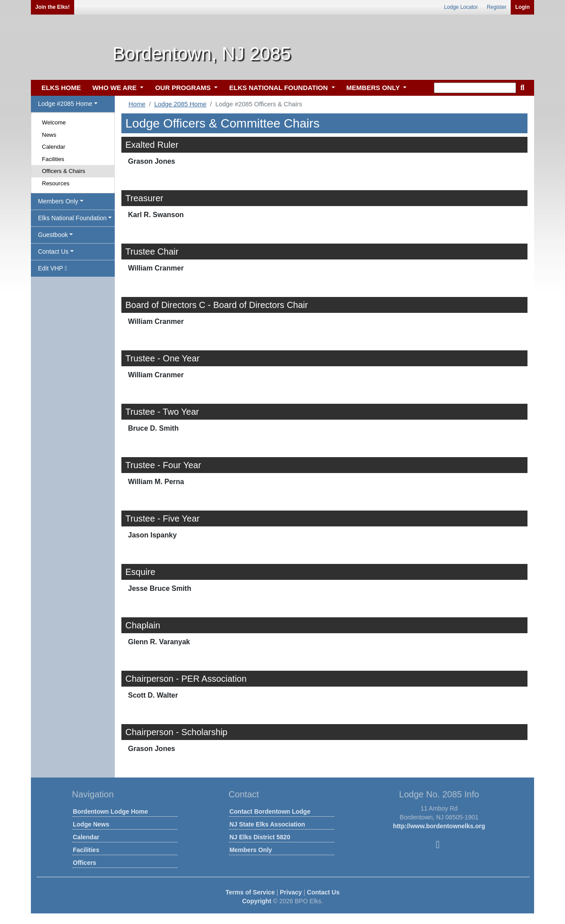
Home (137, 104)
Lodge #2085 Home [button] (65, 104)
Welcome (54, 122)
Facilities (53, 159)
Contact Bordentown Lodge (270, 811)
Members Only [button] (58, 201)
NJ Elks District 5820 (260, 837)
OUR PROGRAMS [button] (184, 88)
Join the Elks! (53, 7)
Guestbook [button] (53, 235)
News (49, 135)
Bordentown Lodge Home (110, 811)
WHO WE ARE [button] (115, 88)
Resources (56, 183)
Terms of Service (250, 892)
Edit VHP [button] (53, 268)
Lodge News (91, 824)
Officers (85, 863)
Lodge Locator (461, 7)
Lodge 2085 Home (180, 104)
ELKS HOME (61, 88)
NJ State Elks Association (267, 824)
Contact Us (323, 892)
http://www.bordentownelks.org (439, 826)
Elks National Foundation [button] (72, 218)
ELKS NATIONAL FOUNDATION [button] (279, 88)
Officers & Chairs (64, 171)
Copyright (256, 901)
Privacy (291, 892)
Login (522, 7)
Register (497, 7)
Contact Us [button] (53, 252)
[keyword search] (475, 88)
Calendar (54, 147)
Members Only (251, 850)
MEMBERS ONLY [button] (374, 88)
